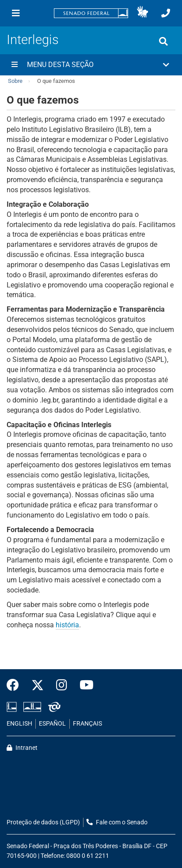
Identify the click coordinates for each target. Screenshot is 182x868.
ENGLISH (19, 724)
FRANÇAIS (87, 724)
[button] (142, 13)
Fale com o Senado (117, 822)
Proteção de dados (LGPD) (43, 822)
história (67, 625)
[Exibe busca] (163, 41)
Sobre (15, 81)
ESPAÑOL (52, 724)
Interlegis (33, 40)
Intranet (22, 748)
